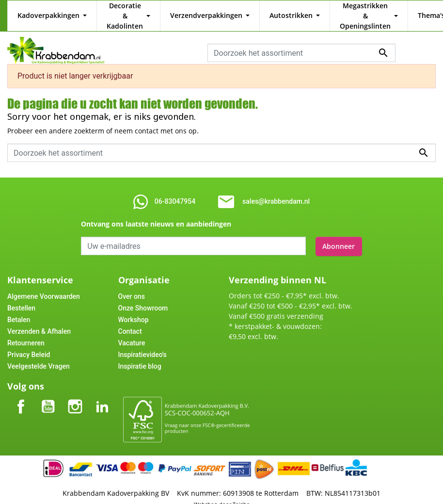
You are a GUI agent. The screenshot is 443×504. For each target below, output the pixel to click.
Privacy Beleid (29, 343)
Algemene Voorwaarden (44, 285)
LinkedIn (102, 387)
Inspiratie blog (140, 355)
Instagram (75, 387)
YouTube (48, 387)
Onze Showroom (143, 297)
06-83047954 (175, 191)
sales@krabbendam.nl (276, 191)
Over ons (132, 285)
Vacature (132, 332)
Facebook (21, 387)
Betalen (19, 309)
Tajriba (241, 493)
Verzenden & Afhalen (39, 320)
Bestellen (21, 297)
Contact (130, 320)
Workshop (134, 309)
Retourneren (26, 332)
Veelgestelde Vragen (39, 355)
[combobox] (301, 43)
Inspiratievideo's (142, 343)
